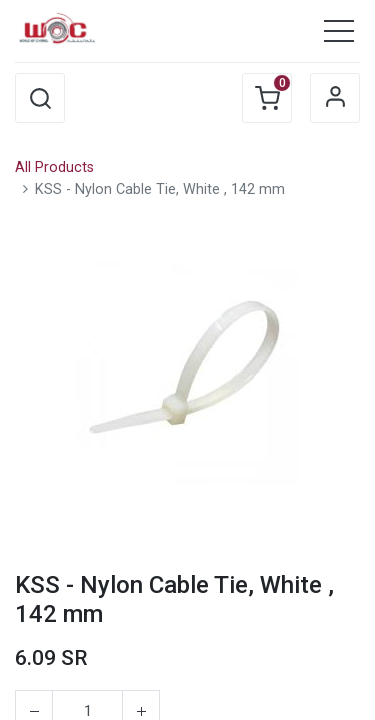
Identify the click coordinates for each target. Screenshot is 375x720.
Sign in (335, 98)
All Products (54, 167)
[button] (40, 98)
